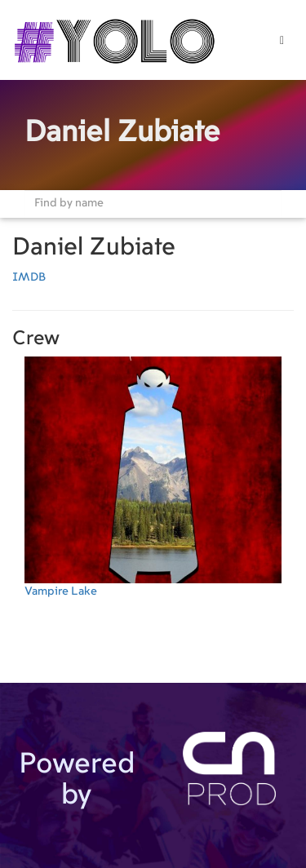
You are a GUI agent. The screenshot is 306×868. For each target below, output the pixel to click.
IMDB (29, 277)
